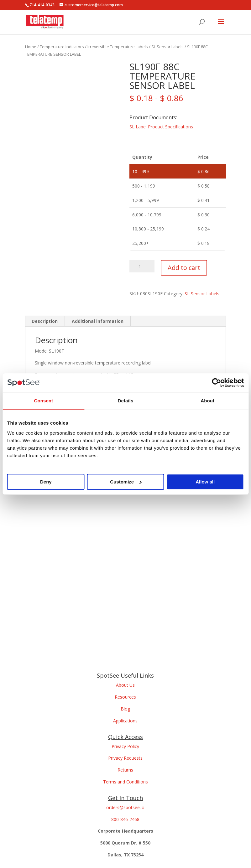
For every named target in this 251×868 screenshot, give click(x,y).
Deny (46, 482)
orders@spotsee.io (125, 807)
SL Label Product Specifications (161, 127)
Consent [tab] (43, 401)
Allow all (205, 482)
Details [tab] (126, 401)
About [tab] (207, 401)
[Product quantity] (142, 266)
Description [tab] (45, 321)
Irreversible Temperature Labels (118, 47)
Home (31, 47)
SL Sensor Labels (167, 47)
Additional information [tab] (98, 321)
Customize (126, 482)
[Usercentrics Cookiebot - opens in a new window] (216, 383)
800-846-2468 (125, 819)
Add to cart (184, 268)
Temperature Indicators (62, 47)
